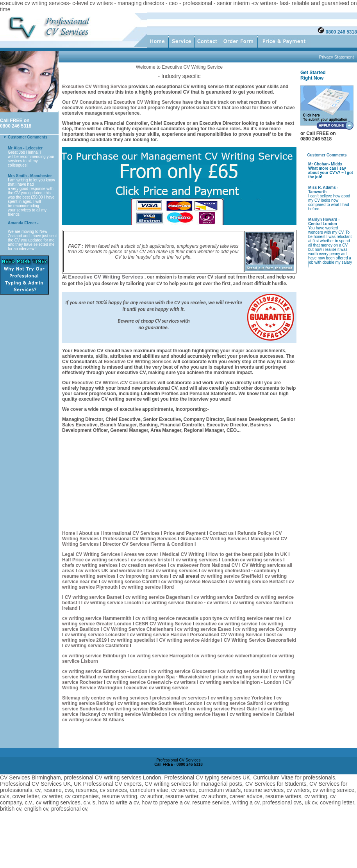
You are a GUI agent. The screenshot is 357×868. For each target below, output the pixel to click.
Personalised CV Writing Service (226, 635)
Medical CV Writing (184, 554)
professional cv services (179, 698)
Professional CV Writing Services (139, 539)
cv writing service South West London (160, 703)
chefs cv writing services (90, 565)
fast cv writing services (172, 571)
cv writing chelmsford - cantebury (239, 571)
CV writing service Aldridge (189, 640)
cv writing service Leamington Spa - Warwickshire (154, 677)
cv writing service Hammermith (97, 618)
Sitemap (72, 698)
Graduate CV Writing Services (214, 539)
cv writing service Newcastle (193, 582)
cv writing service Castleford (97, 646)
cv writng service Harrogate (161, 656)
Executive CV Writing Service (95, 87)
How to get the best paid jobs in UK (249, 554)
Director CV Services (127, 544)
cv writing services (197, 560)
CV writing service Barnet (94, 597)
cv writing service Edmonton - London (105, 671)
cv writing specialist (133, 640)
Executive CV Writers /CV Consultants (114, 383)
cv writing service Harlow (158, 635)
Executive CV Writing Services (138, 362)
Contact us (221, 533)
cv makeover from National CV (204, 565)
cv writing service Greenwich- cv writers (150, 682)
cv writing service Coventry (266, 629)
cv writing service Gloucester (184, 671)
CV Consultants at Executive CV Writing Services (126, 102)
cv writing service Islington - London (240, 682)
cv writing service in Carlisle (261, 714)
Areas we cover (142, 554)
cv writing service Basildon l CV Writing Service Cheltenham (173, 627)
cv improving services (144, 576)
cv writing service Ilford (148, 587)
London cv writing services (252, 560)
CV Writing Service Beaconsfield (260, 640)
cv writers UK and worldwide (111, 571)
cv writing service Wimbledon (134, 714)
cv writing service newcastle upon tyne (179, 618)
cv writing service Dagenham (158, 597)
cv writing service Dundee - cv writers (187, 603)
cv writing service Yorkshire (242, 698)
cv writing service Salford (235, 703)
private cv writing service (240, 677)
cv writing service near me (253, 618)
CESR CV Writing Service (163, 624)
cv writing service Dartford (224, 597)
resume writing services (89, 576)
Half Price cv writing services (95, 560)
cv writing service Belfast (257, 582)
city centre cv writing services (116, 698)
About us (89, 533)
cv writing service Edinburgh (94, 656)
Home (69, 533)
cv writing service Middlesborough (148, 709)
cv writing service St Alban (92, 720)
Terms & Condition (172, 544)
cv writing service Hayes (199, 714)
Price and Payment (185, 533)
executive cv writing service (227, 624)
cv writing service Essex (204, 629)
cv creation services (145, 565)
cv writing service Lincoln (113, 603)
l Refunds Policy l (254, 533)
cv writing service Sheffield (231, 576)
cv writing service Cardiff (129, 582)
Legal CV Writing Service (90, 554)
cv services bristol (151, 560)
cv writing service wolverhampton (232, 656)
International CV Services (131, 533)
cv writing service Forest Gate (224, 709)
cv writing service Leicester (96, 635)
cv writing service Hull (246, 671)
